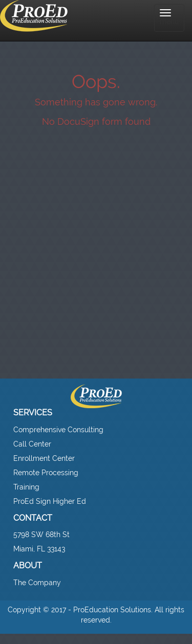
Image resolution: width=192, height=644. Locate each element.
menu (169, 17)
